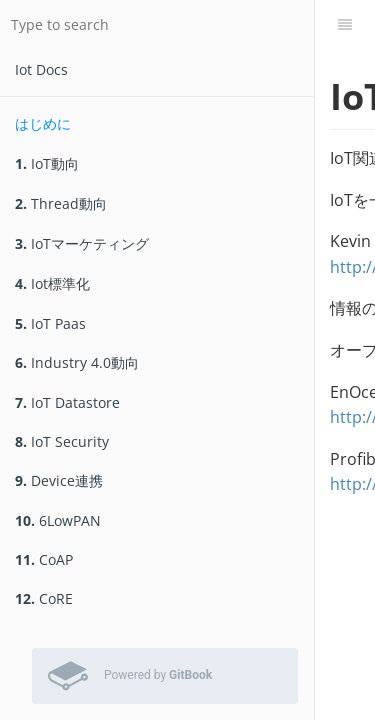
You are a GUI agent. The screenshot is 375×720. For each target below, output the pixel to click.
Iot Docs (41, 69)
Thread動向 (61, 203)
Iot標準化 (52, 283)
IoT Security (62, 441)
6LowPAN (58, 520)
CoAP (44, 559)
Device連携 (59, 480)
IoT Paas (50, 323)
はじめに (43, 123)
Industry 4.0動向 (77, 362)
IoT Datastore (67, 402)
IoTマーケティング (82, 243)
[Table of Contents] (345, 25)
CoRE (44, 598)
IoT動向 (47, 163)
